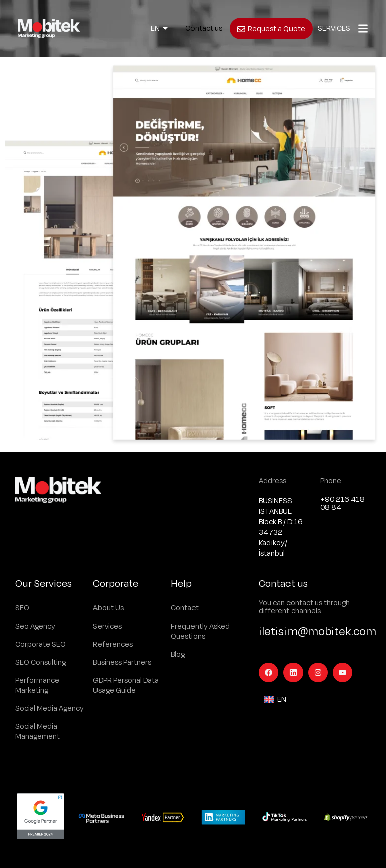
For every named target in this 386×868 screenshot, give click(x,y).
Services (107, 626)
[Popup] (363, 28)
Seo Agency (35, 626)
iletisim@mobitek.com (318, 632)
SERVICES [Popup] (334, 28)
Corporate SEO (40, 644)
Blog (178, 654)
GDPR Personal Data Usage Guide (126, 686)
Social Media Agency (50, 709)
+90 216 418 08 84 (343, 503)
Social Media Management (37, 732)
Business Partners (122, 662)
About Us (108, 608)
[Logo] (49, 28)
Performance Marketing (37, 686)
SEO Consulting (40, 662)
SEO (22, 608)
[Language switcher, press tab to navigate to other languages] (159, 28)
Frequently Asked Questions (200, 631)
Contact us (204, 28)
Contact (185, 608)
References (113, 644)
